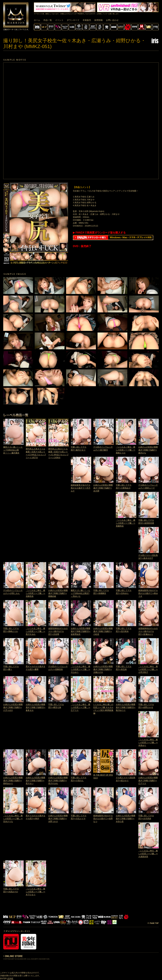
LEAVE (10, 979)
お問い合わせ (112, 20)
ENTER (3, 979)
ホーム (37, 20)
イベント (59, 20)
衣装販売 (87, 20)
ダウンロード (73, 20)
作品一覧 (48, 20)
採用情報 (98, 20)
